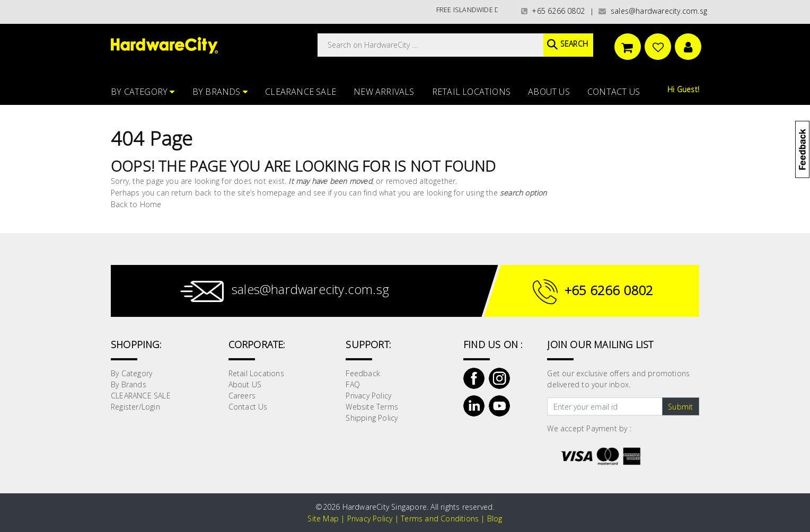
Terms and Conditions (440, 518)
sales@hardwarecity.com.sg (653, 11)
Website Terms (372, 407)
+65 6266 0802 (553, 11)
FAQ (353, 384)
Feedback (363, 373)
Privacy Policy (368, 396)
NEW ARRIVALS (384, 92)
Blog (495, 518)
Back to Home (136, 204)
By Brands (220, 92)
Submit (680, 407)
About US (549, 92)
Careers (242, 396)
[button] (809, 60)
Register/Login (135, 407)
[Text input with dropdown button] (605, 406)
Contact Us (614, 92)
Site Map (323, 518)
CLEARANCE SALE (301, 92)
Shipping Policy (372, 418)
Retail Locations (471, 92)
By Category (143, 92)
